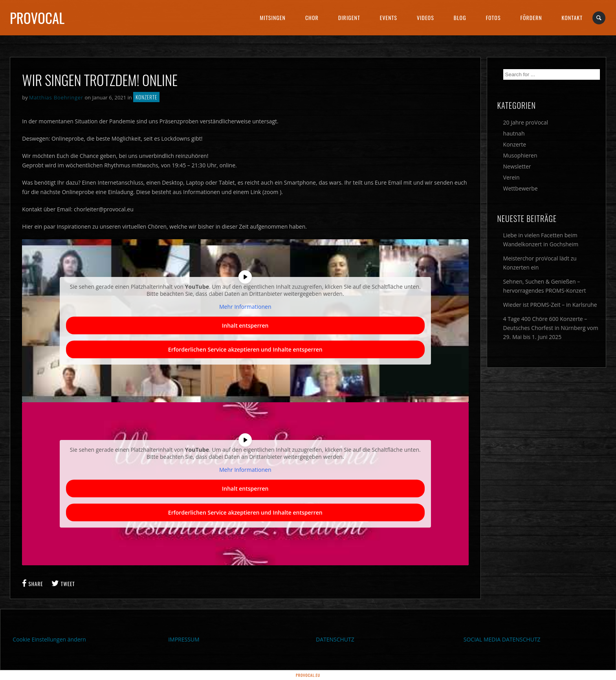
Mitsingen (273, 17)
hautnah (514, 133)
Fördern (531, 17)
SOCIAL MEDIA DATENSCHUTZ (502, 639)
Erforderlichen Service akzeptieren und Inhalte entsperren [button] (245, 349)
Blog (460, 17)
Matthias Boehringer (56, 97)
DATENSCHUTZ (335, 639)
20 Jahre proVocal (526, 122)
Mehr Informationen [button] (245, 307)
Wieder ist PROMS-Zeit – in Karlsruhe (550, 305)
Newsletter (517, 166)
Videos (425, 17)
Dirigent (349, 17)
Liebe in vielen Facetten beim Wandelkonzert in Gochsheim (541, 240)
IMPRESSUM (184, 639)
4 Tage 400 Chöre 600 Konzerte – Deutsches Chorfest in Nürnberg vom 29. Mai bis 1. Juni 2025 (551, 328)
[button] (17, 663)
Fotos (493, 17)
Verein (511, 177)
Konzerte (146, 97)
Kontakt (572, 17)
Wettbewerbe (521, 188)
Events (389, 17)
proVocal (37, 18)
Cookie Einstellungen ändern (49, 639)
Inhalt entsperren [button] (245, 325)
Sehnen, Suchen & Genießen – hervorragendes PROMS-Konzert (545, 286)
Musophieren (520, 155)
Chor (312, 17)
